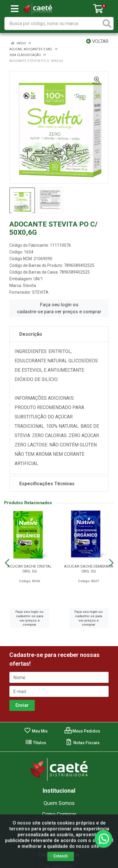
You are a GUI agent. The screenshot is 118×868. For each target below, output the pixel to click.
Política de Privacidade (59, 825)
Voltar (97, 41)
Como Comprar (59, 814)
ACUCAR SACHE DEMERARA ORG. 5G (89, 569)
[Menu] (15, 9)
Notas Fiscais (83, 743)
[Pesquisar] (107, 24)
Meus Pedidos (82, 731)
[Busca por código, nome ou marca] (53, 24)
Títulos (36, 743)
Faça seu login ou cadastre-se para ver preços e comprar (59, 308)
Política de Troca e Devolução (59, 836)
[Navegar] (7, 563)
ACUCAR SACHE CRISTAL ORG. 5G (29, 569)
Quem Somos (59, 803)
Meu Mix (36, 731)
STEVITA (40, 292)
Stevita (29, 286)
